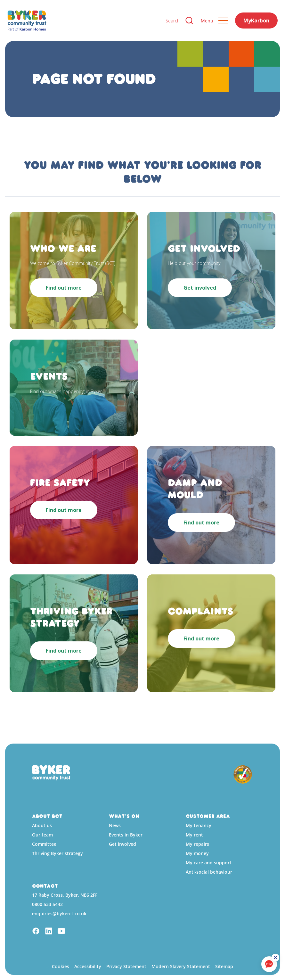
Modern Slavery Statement (181, 966)
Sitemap (224, 966)
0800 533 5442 (47, 904)
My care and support (209, 863)
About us (42, 825)
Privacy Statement (126, 966)
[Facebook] (36, 932)
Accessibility (88, 966)
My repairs (197, 844)
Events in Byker (126, 835)
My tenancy (199, 825)
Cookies (61, 966)
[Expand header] (214, 21)
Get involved (122, 844)
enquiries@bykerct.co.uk (59, 914)
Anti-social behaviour (209, 872)
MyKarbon (256, 21)
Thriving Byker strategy (57, 853)
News (115, 825)
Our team (42, 835)
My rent (194, 835)
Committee (44, 844)
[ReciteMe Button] (276, 958)
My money (197, 853)
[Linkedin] (49, 932)
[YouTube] (61, 932)
